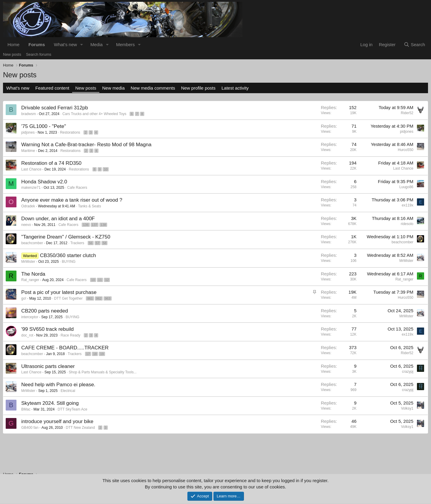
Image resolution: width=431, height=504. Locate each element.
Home (13, 44)
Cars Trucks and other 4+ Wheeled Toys (94, 114)
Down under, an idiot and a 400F (58, 219)
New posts (12, 54)
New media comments (153, 88)
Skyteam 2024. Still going (50, 403)
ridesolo (407, 224)
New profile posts (198, 88)
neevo (26, 225)
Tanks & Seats (90, 206)
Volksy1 (407, 408)
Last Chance (31, 169)
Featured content (52, 88)
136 (86, 225)
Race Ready (70, 335)
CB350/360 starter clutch (68, 255)
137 (95, 225)
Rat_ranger (30, 280)
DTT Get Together (68, 298)
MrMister (28, 262)
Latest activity (235, 88)
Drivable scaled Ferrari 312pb (55, 108)
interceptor (30, 317)
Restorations (70, 132)
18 (95, 354)
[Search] (414, 44)
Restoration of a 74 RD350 (51, 163)
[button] (82, 44)
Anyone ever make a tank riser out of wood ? (72, 200)
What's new (65, 44)
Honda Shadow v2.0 (44, 182)
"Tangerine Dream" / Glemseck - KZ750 (66, 237)
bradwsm (29, 114)
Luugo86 (406, 187)
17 (88, 354)
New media (114, 88)
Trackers (77, 243)
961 (90, 298)
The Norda (33, 274)
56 (91, 243)
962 (99, 298)
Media (97, 44)
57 (98, 243)
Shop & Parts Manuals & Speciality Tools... (103, 372)
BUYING (69, 262)
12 (107, 280)
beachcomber (32, 243)
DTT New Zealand (80, 428)
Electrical (68, 391)
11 (100, 280)
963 (107, 298)
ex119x (408, 205)
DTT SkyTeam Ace (72, 409)
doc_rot (27, 335)
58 (104, 243)
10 (106, 169)
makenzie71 (31, 188)
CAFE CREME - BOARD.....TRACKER (65, 348)
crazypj (408, 372)
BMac (26, 409)
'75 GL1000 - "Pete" (44, 126)
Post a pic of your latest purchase (59, 292)
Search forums (39, 54)
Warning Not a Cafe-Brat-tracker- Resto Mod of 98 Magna (86, 145)
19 (102, 354)
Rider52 (407, 113)
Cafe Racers (77, 188)
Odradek (28, 206)
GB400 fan (30, 428)
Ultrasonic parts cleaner (48, 366)
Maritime (28, 151)
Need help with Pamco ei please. (58, 385)
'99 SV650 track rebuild (47, 329)
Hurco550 (406, 150)
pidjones (28, 132)
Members (126, 44)
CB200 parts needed (45, 311)
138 (103, 225)
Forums (37, 44)
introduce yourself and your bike (57, 421)
